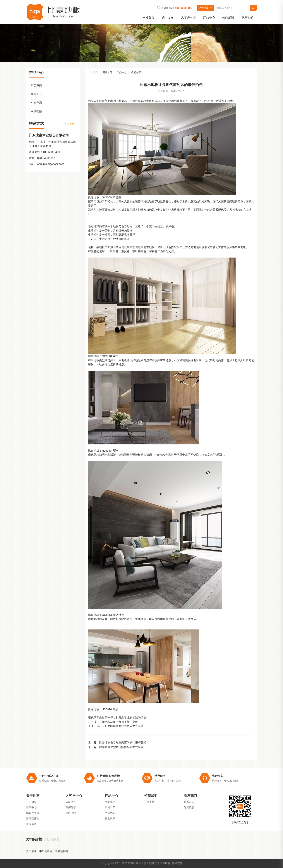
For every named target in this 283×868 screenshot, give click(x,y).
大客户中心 (188, 17)
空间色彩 (136, 72)
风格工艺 (36, 94)
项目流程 (71, 813)
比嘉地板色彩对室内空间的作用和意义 (123, 742)
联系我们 (247, 17)
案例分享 (71, 807)
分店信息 (189, 807)
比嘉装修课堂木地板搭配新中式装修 (121, 747)
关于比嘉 (168, 17)
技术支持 (177, 863)
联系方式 (189, 802)
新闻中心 (31, 807)
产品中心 (209, 17)
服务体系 (31, 824)
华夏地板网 (61, 851)
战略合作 (71, 802)
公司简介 (31, 802)
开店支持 (149, 802)
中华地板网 (46, 851)
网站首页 (148, 17)
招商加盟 (228, 17)
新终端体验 (33, 818)
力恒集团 (31, 851)
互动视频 (36, 111)
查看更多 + (71, 124)
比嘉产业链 (33, 813)
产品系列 (206, 8)
